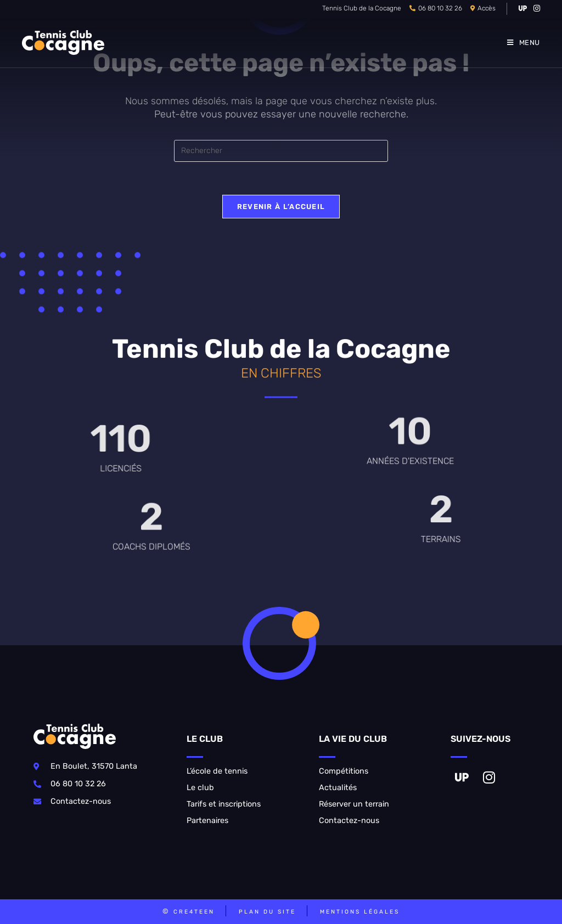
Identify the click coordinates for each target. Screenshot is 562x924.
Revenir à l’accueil (281, 207)
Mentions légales (360, 912)
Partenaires (207, 821)
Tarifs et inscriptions (224, 804)
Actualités (338, 788)
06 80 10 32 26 (440, 8)
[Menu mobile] (524, 43)
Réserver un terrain (354, 804)
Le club (200, 788)
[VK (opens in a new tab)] (523, 9)
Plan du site (267, 912)
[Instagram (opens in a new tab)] (535, 9)
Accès (487, 8)
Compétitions (344, 771)
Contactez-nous (349, 821)
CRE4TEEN (194, 912)
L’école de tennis (217, 771)
